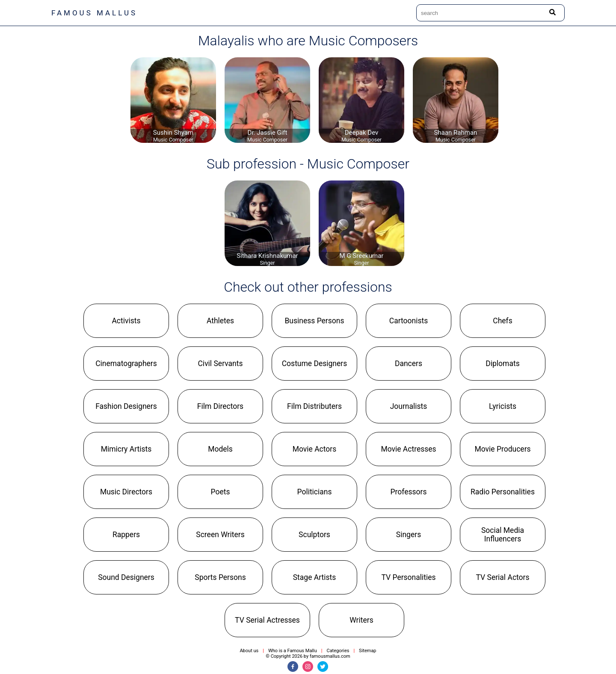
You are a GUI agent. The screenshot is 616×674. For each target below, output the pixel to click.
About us (249, 651)
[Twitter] (323, 667)
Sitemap (367, 651)
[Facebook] (293, 667)
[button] (126, 321)
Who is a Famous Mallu (293, 651)
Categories (338, 651)
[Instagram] (308, 667)
